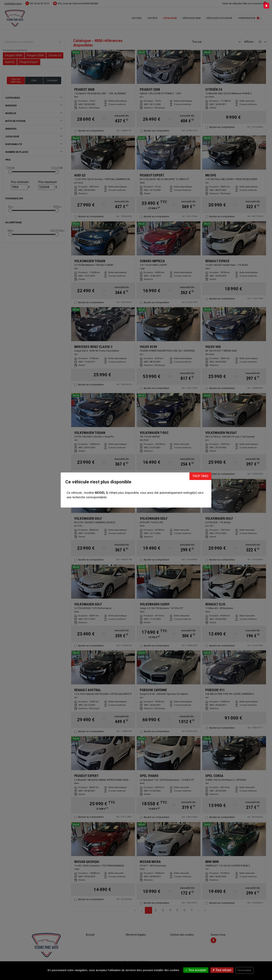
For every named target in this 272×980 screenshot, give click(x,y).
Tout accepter (196, 970)
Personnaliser (245, 970)
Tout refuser (222, 970)
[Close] (266, 6)
